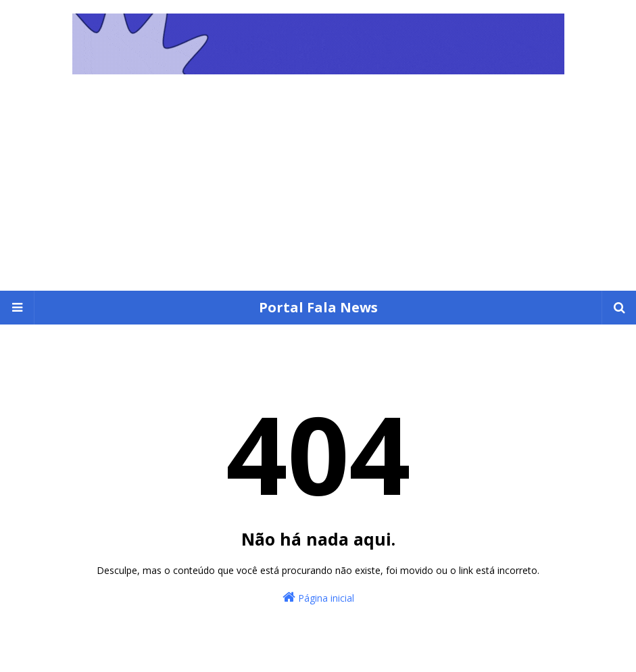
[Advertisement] (318, 189)
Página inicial (318, 597)
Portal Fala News (318, 307)
